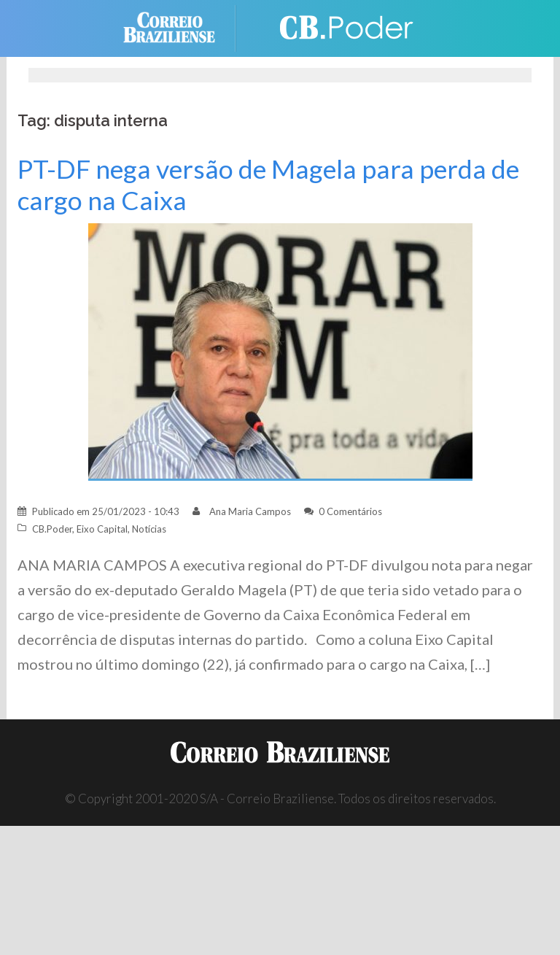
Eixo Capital (102, 529)
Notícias (149, 529)
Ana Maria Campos (250, 511)
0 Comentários (350, 511)
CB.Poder (52, 529)
